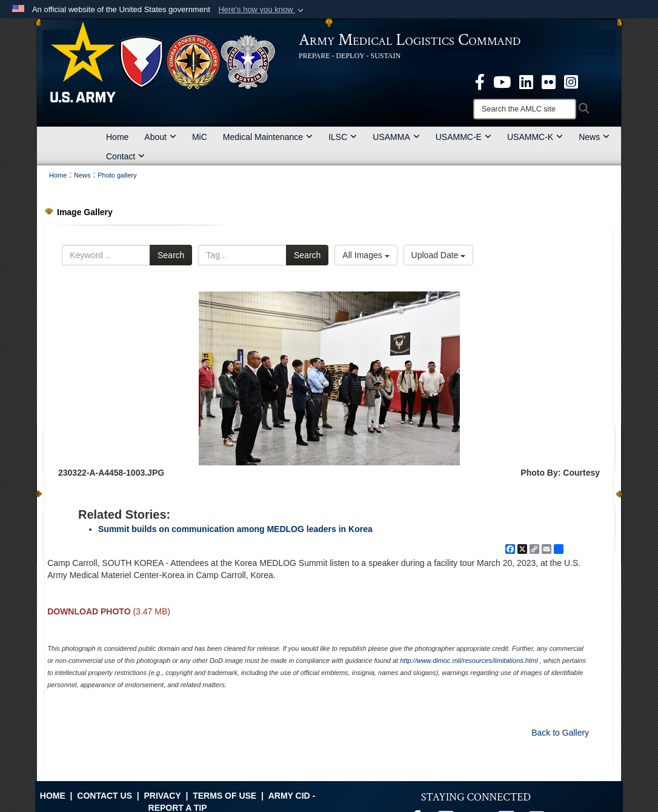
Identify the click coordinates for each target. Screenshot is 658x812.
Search (171, 255)
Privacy (162, 796)
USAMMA (396, 137)
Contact (125, 156)
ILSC (343, 137)
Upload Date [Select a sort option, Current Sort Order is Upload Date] (439, 255)
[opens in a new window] (480, 81)
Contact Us (105, 796)
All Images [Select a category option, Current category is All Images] (366, 255)
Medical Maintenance (268, 137)
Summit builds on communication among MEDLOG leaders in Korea (235, 529)
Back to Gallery (560, 733)
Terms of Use (224, 796)
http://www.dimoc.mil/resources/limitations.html (469, 661)
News (594, 137)
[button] (262, 10)
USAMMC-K (535, 137)
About (160, 137)
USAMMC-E (464, 137)
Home (117, 137)
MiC (200, 137)
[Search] (525, 109)
